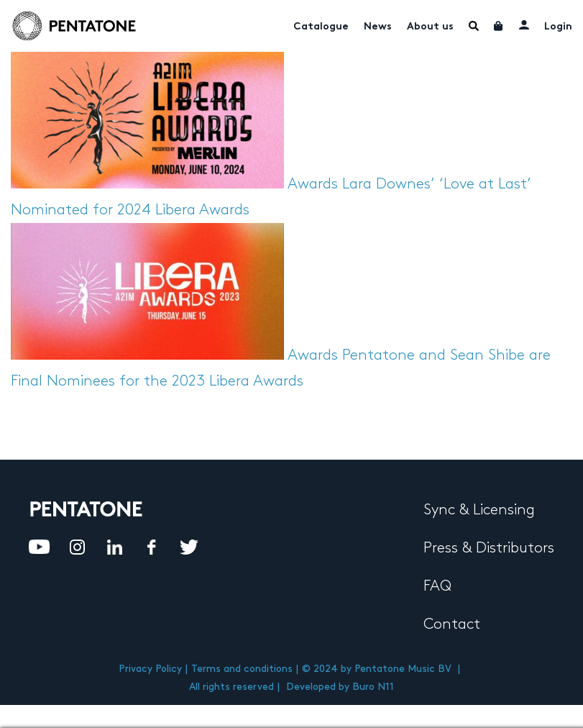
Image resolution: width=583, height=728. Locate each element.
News (378, 27)
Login (558, 27)
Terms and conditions (242, 669)
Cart (499, 26)
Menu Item (474, 26)
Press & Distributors (489, 548)
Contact (452, 624)
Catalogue (321, 27)
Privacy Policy (150, 669)
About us (430, 27)
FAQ (437, 586)
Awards (313, 184)
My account (524, 24)
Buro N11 (373, 687)
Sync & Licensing (479, 510)
